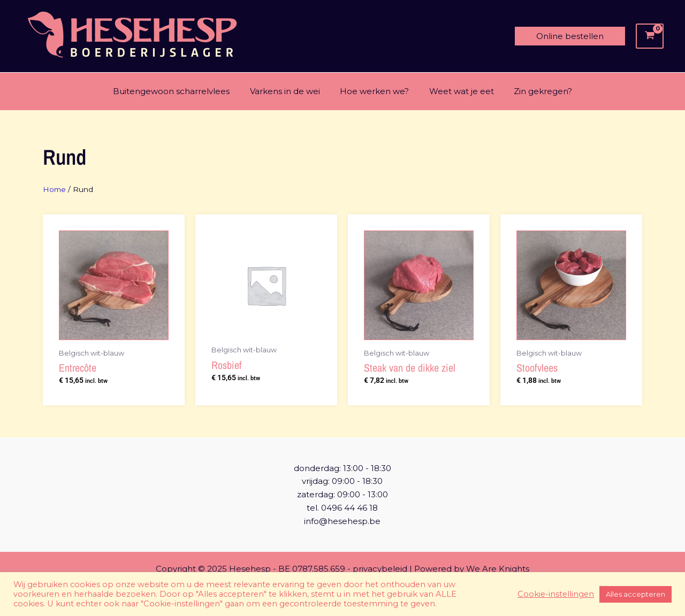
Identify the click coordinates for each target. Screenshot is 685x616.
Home (55, 189)
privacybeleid (380, 569)
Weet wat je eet (457, 91)
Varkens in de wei (289, 91)
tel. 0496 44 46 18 (342, 508)
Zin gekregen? (535, 91)
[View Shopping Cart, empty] (650, 36)
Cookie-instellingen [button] (556, 594)
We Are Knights (498, 569)
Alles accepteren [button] (635, 594)
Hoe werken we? (374, 91)
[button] (570, 36)
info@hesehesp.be (342, 521)
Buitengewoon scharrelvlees (179, 91)
